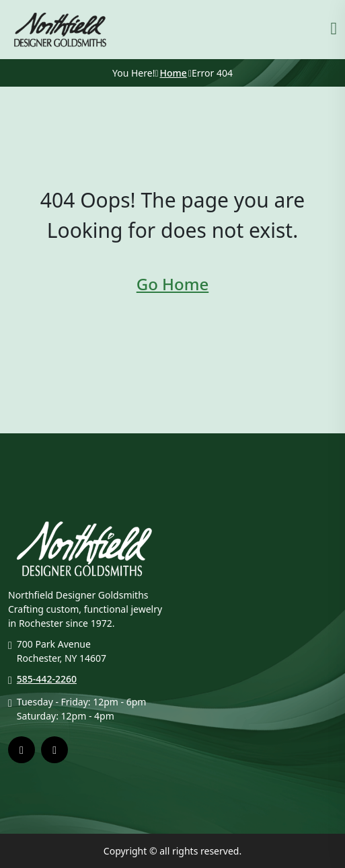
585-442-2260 (47, 679)
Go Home (172, 284)
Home (174, 73)
